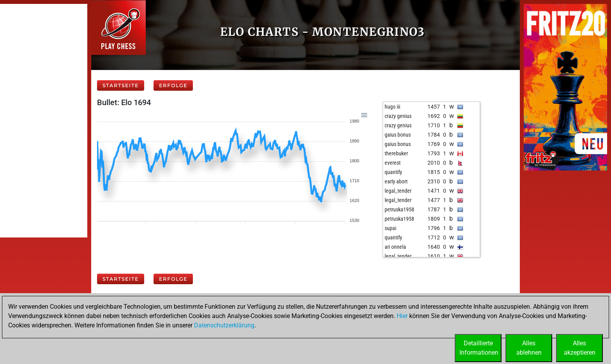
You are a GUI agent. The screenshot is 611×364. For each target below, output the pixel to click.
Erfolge (173, 85)
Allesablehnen (529, 348)
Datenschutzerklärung (224, 325)
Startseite (121, 85)
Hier (402, 316)
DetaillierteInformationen (479, 348)
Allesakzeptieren (580, 348)
